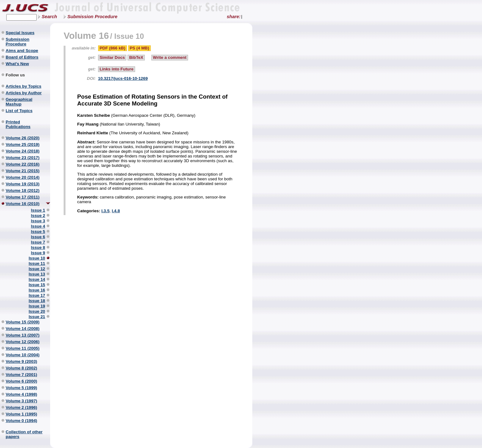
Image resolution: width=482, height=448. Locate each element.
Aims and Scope (22, 51)
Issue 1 (38, 210)
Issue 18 (37, 301)
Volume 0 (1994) (21, 421)
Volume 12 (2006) (23, 342)
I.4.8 (116, 211)
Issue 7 (38, 242)
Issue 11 (37, 263)
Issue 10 (37, 258)
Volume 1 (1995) (21, 414)
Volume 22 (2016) (23, 164)
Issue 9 (38, 253)
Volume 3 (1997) (21, 401)
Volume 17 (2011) (23, 197)
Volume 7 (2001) (21, 375)
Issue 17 (37, 295)
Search (49, 17)
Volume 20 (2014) (23, 177)
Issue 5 (38, 232)
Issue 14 (37, 279)
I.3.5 (105, 211)
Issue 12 (37, 269)
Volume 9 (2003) (21, 361)
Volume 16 (86, 36)
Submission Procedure (92, 17)
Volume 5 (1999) (21, 388)
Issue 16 (37, 290)
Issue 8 (38, 247)
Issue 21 (37, 317)
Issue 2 (38, 216)
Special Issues (20, 33)
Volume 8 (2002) (21, 368)
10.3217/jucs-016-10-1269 (123, 78)
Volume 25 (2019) (23, 144)
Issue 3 (38, 221)
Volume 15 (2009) (23, 322)
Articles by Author (24, 93)
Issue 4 (38, 226)
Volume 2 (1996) (21, 407)
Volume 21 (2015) (23, 171)
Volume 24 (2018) (23, 151)
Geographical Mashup (19, 102)
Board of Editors (22, 57)
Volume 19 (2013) (23, 184)
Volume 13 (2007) (23, 335)
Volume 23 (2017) (23, 158)
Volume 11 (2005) (23, 348)
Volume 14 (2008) (23, 329)
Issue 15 (37, 285)
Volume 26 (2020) (23, 138)
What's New (17, 64)
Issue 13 (37, 274)
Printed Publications (18, 124)
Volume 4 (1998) (21, 394)
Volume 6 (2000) (21, 381)
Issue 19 (37, 306)
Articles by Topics (24, 86)
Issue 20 (37, 311)
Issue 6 (38, 237)
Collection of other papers (24, 434)
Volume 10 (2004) (23, 355)
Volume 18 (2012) (23, 191)
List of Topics (19, 111)
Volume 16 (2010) (23, 204)
